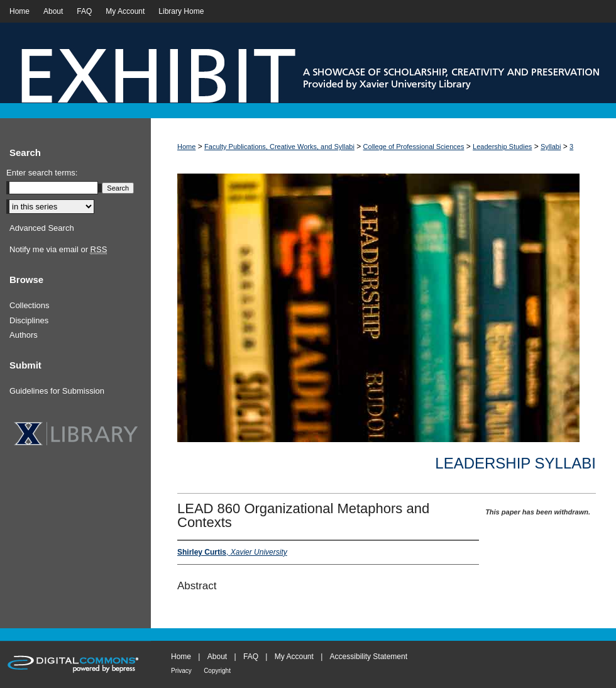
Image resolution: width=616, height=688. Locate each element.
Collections (30, 305)
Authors (24, 335)
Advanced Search (42, 228)
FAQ (251, 657)
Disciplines (29, 320)
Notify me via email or (58, 250)
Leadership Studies (502, 147)
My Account (294, 657)
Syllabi (551, 147)
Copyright (217, 671)
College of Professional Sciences (414, 147)
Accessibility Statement (369, 657)
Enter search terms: (42, 173)
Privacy (181, 671)
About (217, 657)
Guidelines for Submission (57, 391)
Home (186, 147)
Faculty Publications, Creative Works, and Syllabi (279, 147)
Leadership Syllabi (515, 463)
